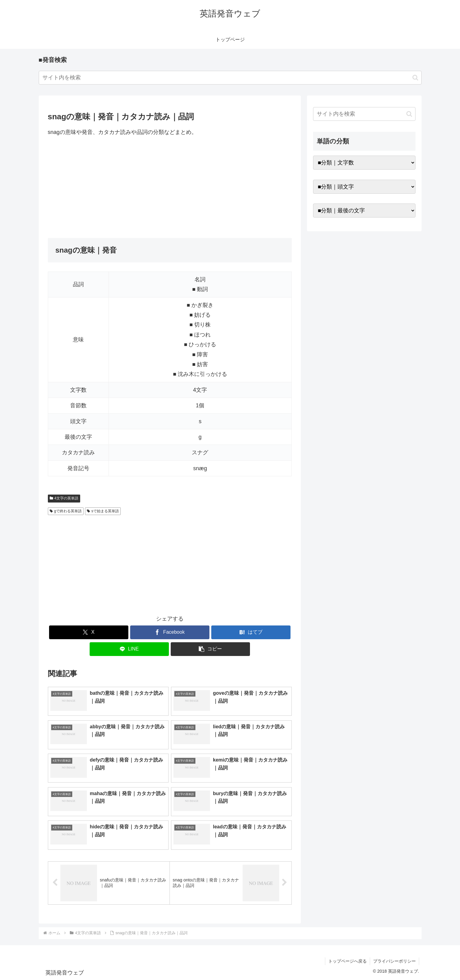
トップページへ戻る (348, 961)
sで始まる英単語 (103, 511)
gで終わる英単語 (66, 511)
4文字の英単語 (64, 498)
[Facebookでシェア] (170, 632)
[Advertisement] (170, 187)
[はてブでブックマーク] (251, 632)
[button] (415, 78)
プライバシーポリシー (394, 961)
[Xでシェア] (89, 632)
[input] (230, 78)
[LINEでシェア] (129, 649)
